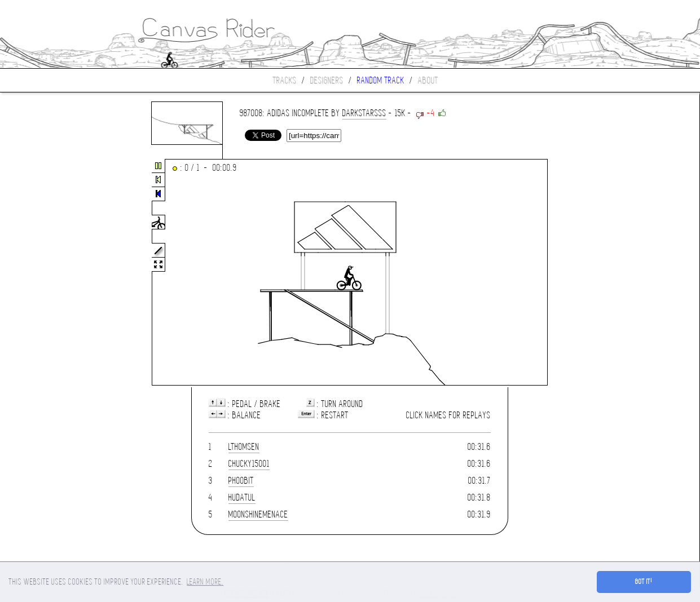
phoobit (241, 481)
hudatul (242, 497)
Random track (381, 80)
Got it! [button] (644, 582)
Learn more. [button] (205, 582)
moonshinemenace (258, 514)
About (428, 80)
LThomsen (244, 447)
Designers (327, 80)
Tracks (285, 80)
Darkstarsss (364, 113)
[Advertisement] (47, 273)
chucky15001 (249, 464)
